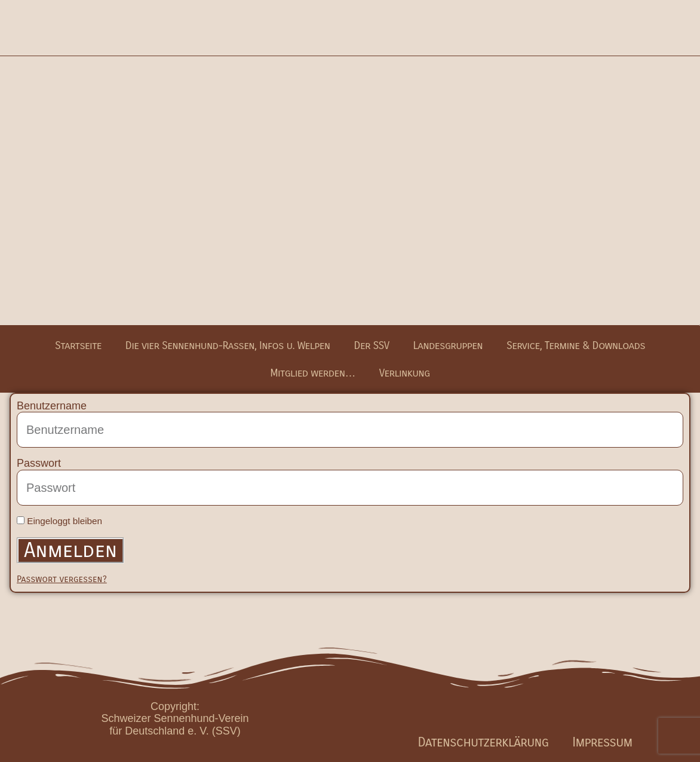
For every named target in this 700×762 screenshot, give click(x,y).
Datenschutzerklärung (483, 742)
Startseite (78, 345)
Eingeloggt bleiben (59, 521)
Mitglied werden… (312, 373)
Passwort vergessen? (62, 579)
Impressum (602, 742)
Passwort (39, 463)
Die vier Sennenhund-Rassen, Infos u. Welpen (228, 345)
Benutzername (52, 406)
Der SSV (372, 345)
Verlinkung (405, 373)
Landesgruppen (448, 345)
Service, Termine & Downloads (576, 345)
